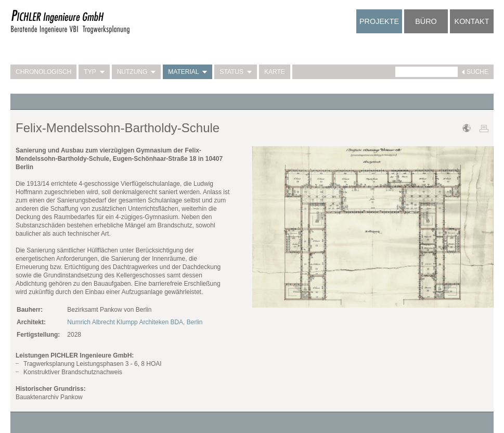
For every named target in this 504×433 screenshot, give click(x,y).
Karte (275, 72)
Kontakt (472, 21)
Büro (426, 21)
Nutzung (137, 72)
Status (236, 72)
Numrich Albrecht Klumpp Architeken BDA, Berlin (135, 322)
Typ (94, 72)
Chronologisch (43, 72)
